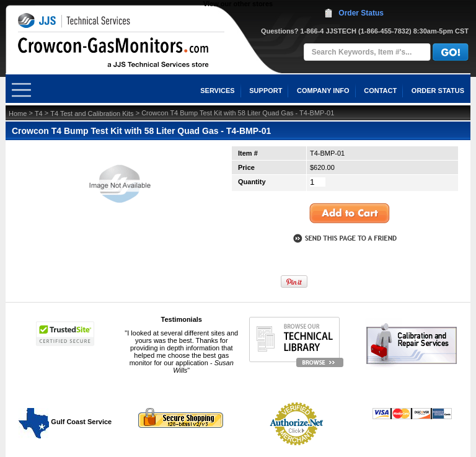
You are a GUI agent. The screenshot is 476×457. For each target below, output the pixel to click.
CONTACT (380, 91)
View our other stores (238, 4)
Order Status (361, 13)
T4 (39, 113)
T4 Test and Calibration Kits (92, 113)
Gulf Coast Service (66, 422)
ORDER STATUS (438, 91)
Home (18, 113)
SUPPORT (266, 91)
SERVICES (217, 91)
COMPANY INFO (323, 91)
